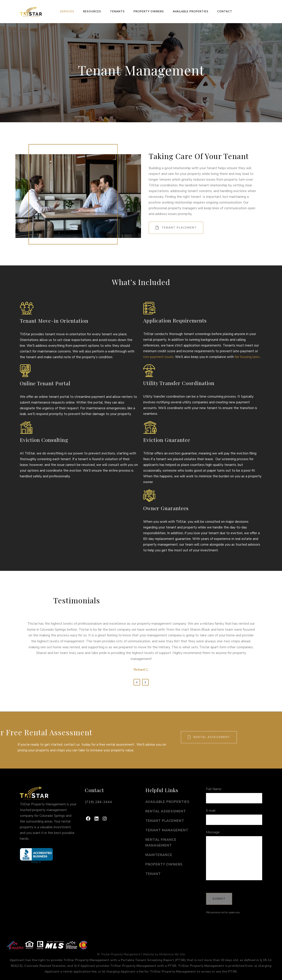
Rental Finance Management (161, 843)
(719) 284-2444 (98, 802)
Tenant (153, 874)
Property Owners (164, 864)
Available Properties (167, 802)
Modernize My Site (172, 954)
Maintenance (159, 855)
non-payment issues (158, 357)
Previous (137, 682)
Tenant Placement (176, 219)
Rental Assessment (209, 728)
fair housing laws (247, 357)
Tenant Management (167, 830)
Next (145, 682)
